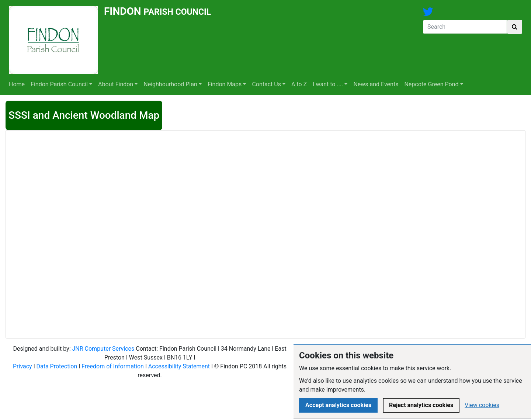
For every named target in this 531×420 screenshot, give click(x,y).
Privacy (22, 366)
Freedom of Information (113, 366)
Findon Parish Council (59, 84)
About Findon (116, 84)
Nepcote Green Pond (431, 84)
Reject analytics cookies (421, 405)
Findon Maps (225, 84)
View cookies (482, 405)
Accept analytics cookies (338, 405)
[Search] (465, 27)
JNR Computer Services (103, 349)
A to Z (299, 84)
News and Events (376, 84)
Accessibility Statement (179, 366)
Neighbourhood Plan (170, 84)
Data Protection (57, 366)
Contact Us (266, 84)
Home (17, 84)
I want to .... (328, 84)
